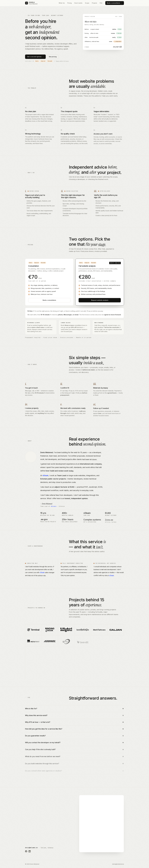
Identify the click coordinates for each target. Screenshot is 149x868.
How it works (78, 3)
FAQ (101, 3)
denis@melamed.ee (31, 848)
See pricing (53, 57)
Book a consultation (115, 3)
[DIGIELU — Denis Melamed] (31, 3)
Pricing (70, 3)
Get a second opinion (35, 57)
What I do (62, 3)
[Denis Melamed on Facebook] (26, 851)
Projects (94, 3)
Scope (87, 3)
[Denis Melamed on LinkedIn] (30, 851)
